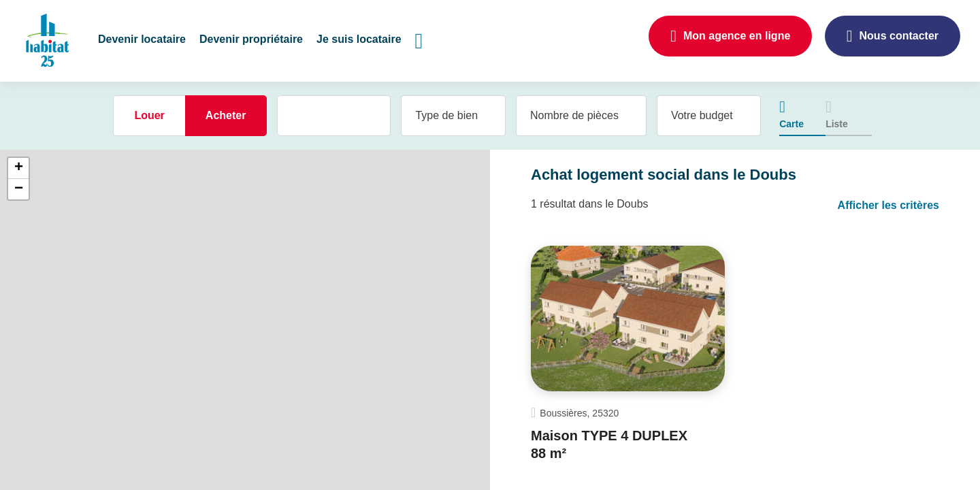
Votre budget (702, 115)
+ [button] (19, 168)
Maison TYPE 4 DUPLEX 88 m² (609, 444)
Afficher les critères (888, 205)
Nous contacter (899, 36)
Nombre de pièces (574, 115)
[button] (142, 41)
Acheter (226, 115)
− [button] (19, 189)
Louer (149, 115)
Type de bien (446, 115)
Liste (837, 124)
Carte (791, 124)
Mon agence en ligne (737, 36)
